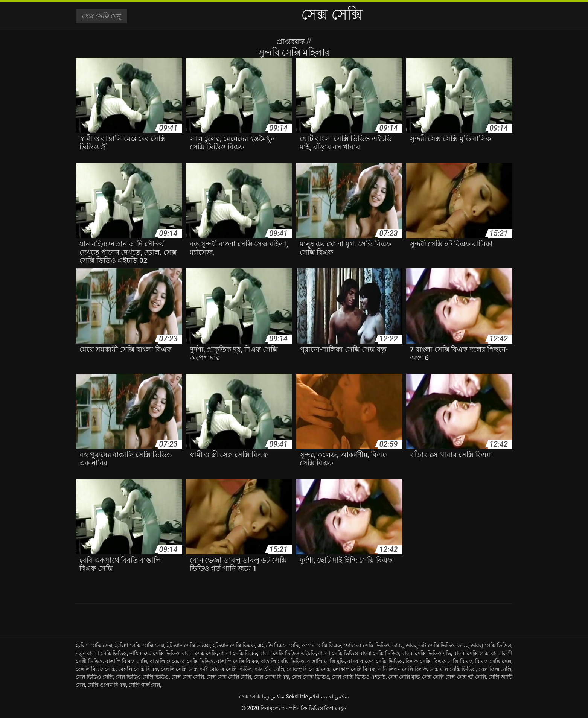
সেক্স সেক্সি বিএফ (272, 677)
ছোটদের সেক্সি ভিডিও (367, 645)
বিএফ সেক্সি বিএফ (453, 661)
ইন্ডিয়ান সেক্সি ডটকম (188, 645)
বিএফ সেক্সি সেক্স (493, 661)
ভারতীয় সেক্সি (270, 669)
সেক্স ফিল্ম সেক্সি (495, 669)
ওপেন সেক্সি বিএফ (321, 645)
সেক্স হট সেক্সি (471, 677)
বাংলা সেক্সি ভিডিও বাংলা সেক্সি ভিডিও (359, 653)
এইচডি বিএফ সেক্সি (278, 645)
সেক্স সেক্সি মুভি (404, 677)
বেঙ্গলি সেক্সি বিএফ (138, 669)
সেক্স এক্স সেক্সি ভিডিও (452, 669)
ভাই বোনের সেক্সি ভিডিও (226, 669)
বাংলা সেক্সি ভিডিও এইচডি (288, 653)
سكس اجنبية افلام (329, 697)
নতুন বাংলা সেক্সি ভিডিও (101, 653)
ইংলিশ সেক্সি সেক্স (94, 645)
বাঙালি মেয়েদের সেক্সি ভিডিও (182, 661)
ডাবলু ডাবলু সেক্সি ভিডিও (484, 645)
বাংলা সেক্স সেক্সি (199, 653)
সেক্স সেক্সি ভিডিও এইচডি (359, 677)
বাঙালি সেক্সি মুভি (326, 661)
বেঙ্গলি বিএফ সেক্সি (96, 669)
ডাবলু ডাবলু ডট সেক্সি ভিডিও (423, 645)
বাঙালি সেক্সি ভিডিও (283, 661)
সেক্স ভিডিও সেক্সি (94, 677)
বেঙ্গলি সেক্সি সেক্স (179, 669)
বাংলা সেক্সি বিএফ (238, 653)
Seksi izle (297, 697)
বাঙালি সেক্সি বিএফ (237, 661)
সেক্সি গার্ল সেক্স (144, 685)
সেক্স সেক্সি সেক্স (438, 677)
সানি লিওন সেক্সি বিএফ (402, 669)
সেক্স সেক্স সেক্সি (188, 677)
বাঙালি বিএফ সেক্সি (126, 661)
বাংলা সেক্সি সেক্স (471, 653)
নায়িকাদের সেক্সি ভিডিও (155, 653)
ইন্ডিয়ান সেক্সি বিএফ (234, 645)
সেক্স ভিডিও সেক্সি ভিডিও (142, 677)
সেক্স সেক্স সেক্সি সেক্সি (229, 677)
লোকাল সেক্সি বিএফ (354, 669)
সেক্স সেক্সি (250, 697)
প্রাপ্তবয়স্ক (292, 41)
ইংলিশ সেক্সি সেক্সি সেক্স (139, 645)
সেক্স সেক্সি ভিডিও (311, 677)
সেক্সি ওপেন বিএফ (107, 685)
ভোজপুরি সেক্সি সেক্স (308, 669)
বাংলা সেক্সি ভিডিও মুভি (427, 653)
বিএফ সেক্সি (418, 661)
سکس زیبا (273, 697)
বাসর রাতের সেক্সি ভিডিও (375, 661)
